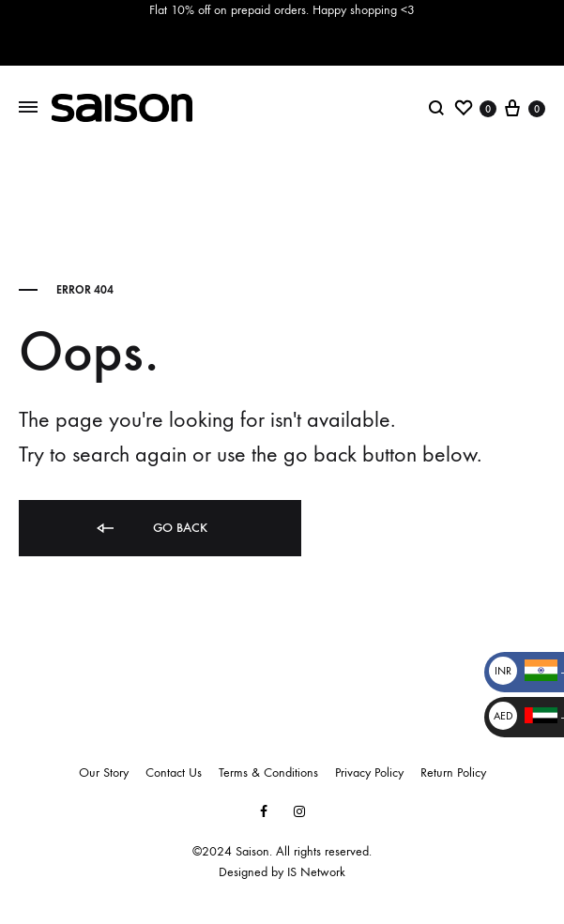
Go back (151, 529)
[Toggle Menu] (28, 107)
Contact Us (174, 773)
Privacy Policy (369, 773)
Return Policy (453, 773)
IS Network (316, 872)
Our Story (104, 773)
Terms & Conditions (268, 773)
